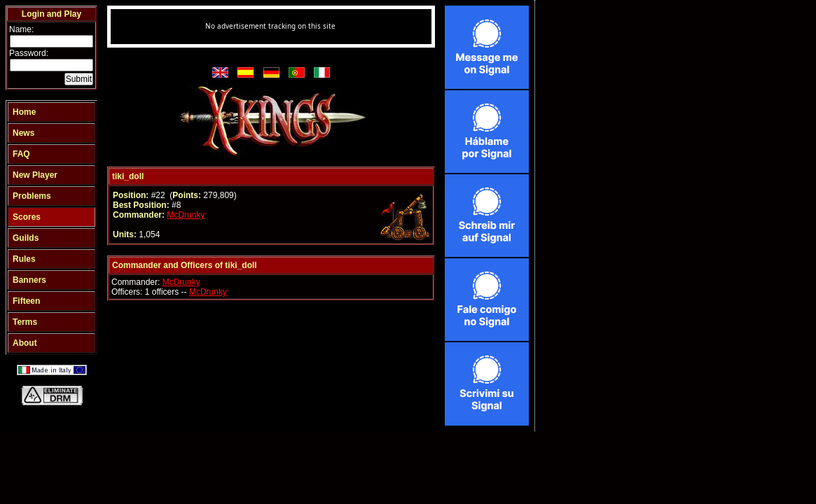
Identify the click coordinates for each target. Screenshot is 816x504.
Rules (24, 259)
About (25, 343)
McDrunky (186, 215)
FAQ (21, 154)
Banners (29, 280)
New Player (35, 175)
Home (24, 112)
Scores (27, 217)
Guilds (26, 238)
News (23, 133)
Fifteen (26, 301)
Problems (32, 196)
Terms (25, 322)
